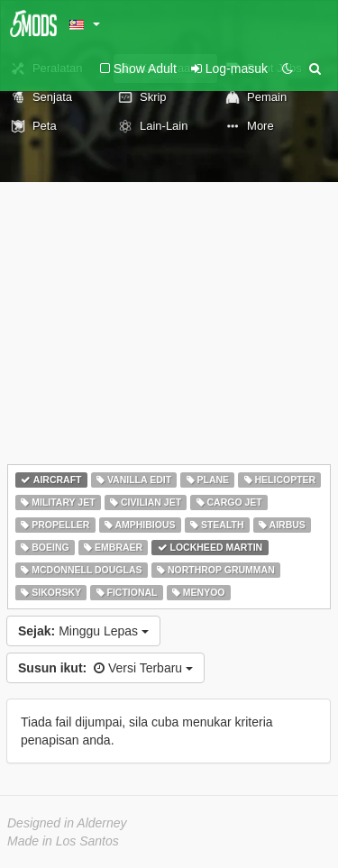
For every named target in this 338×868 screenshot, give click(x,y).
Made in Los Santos (63, 841)
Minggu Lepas (83, 631)
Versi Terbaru (105, 668)
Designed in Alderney (67, 823)
